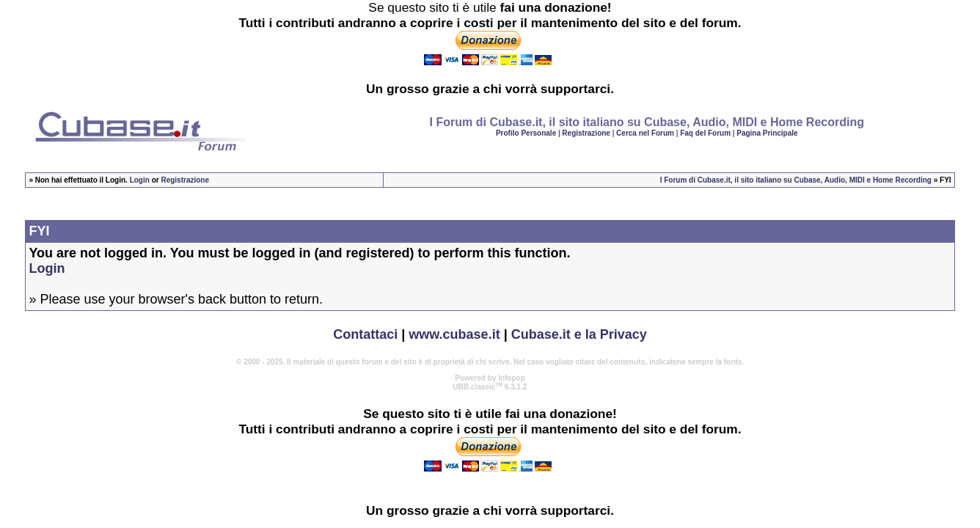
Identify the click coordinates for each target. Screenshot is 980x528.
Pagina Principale (767, 133)
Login (140, 180)
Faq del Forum (705, 133)
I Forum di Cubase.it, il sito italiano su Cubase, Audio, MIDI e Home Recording (796, 180)
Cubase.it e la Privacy (579, 334)
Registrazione (586, 133)
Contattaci (365, 334)
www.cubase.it (454, 334)
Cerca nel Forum (645, 133)
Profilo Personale (526, 133)
